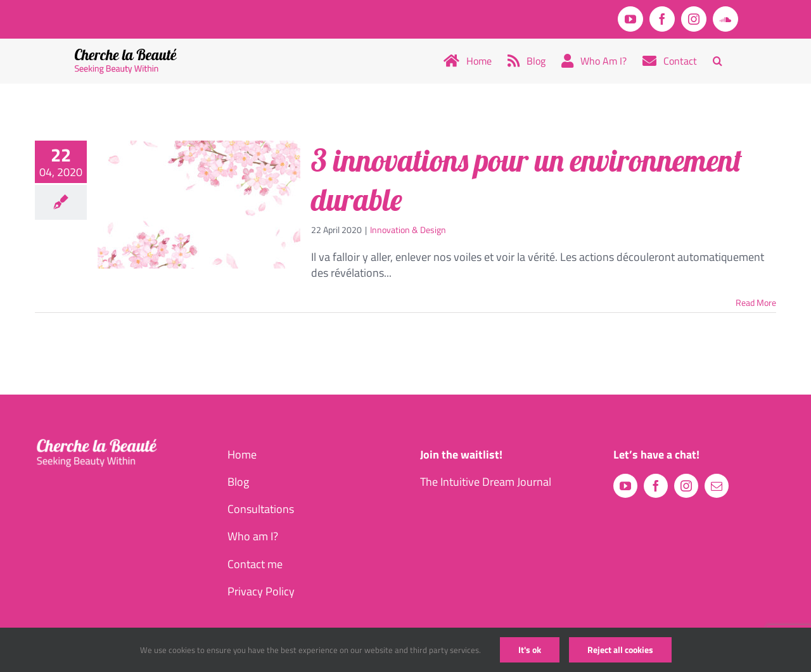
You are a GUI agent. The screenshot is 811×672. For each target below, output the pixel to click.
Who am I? (253, 536)
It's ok (530, 650)
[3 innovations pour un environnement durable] (199, 205)
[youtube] (625, 486)
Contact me (255, 564)
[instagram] (686, 486)
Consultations (261, 509)
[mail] (717, 486)
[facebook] (656, 486)
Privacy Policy (261, 591)
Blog (238, 482)
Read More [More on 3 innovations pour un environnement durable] (756, 302)
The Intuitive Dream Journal (486, 482)
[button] (718, 61)
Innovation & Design (408, 230)
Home (242, 454)
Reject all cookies (620, 650)
